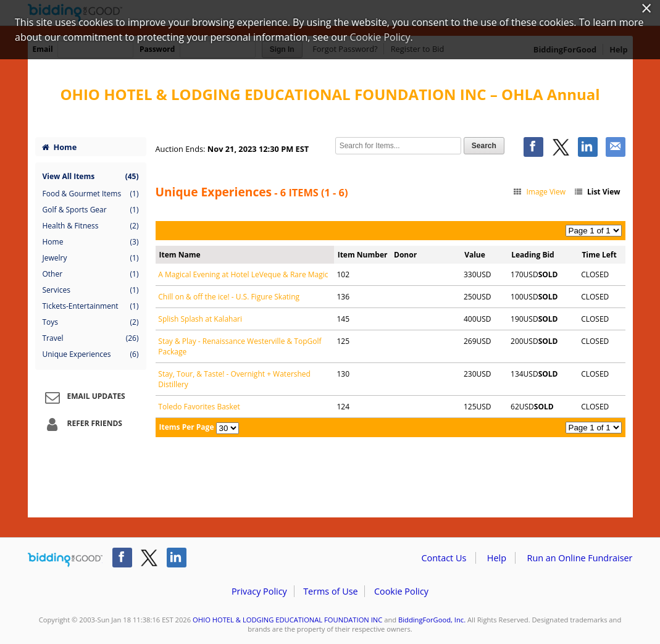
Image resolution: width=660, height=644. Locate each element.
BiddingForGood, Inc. (432, 620)
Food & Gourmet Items (91, 194)
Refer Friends (82, 424)
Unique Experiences (91, 354)
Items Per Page (187, 427)
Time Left (599, 255)
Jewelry (91, 258)
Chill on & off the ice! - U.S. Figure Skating (229, 297)
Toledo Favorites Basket (199, 407)
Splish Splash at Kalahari (200, 319)
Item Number (363, 255)
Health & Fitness (91, 226)
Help (497, 558)
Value (475, 255)
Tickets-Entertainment (91, 306)
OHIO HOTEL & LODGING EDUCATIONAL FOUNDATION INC (287, 620)
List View (596, 192)
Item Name (180, 255)
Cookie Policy (401, 591)
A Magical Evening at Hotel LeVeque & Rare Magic (243, 274)
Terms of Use (330, 591)
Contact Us (444, 558)
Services (91, 290)
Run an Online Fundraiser (580, 558)
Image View (539, 192)
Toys (91, 322)
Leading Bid (533, 255)
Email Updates (83, 397)
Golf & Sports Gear (91, 210)
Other (91, 274)
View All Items (91, 176)
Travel (91, 338)
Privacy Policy (259, 591)
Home (59, 147)
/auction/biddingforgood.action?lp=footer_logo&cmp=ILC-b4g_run (65, 560)
